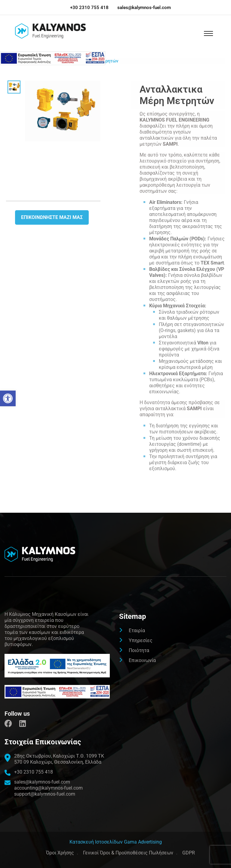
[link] (8, 398)
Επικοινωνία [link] (142, 660)
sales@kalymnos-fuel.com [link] (144, 8)
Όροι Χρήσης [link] (60, 853)
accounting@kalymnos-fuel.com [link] (48, 788)
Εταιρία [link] (137, 630)
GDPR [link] (189, 853)
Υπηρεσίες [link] (141, 640)
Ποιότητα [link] (139, 650)
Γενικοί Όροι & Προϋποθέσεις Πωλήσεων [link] (128, 853)
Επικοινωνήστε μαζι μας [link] (52, 217)
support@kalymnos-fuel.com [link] (45, 794)
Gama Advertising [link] (143, 842)
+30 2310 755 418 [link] (89, 8)
